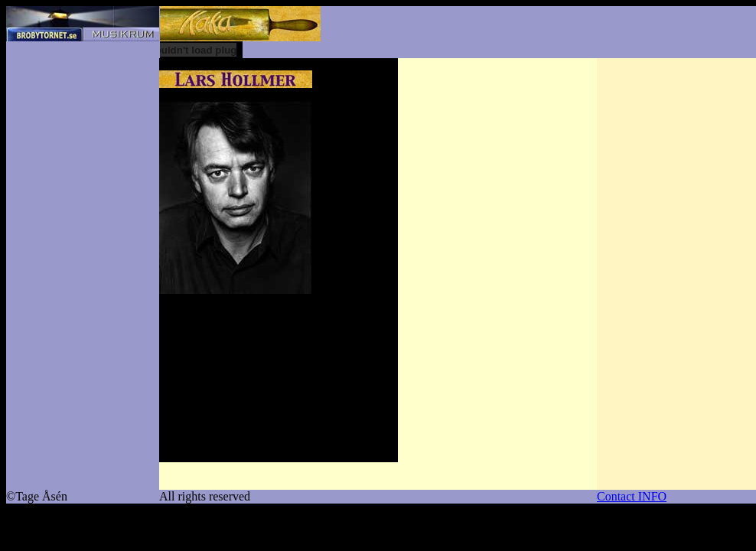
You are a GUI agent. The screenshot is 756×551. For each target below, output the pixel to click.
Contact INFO (632, 496)
